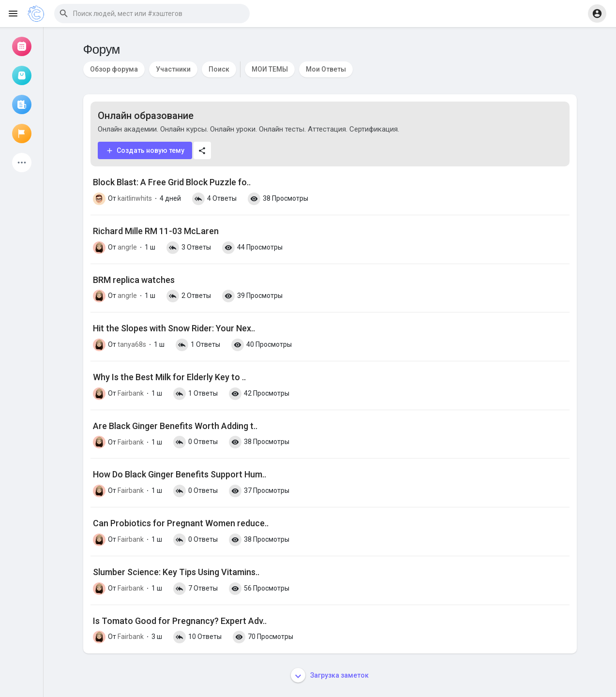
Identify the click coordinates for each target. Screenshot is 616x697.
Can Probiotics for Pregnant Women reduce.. (181, 523)
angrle (127, 247)
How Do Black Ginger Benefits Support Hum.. (180, 474)
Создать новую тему (145, 151)
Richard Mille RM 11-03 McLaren (156, 231)
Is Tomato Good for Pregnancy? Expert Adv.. (180, 621)
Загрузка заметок (330, 675)
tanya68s (132, 344)
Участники (173, 69)
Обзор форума (114, 69)
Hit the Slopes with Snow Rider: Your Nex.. (174, 328)
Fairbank (131, 393)
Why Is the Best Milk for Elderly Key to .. (169, 377)
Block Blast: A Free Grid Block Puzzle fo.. (172, 182)
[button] (152, 14)
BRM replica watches (134, 280)
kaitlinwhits (135, 198)
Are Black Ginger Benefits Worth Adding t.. (175, 426)
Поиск (219, 69)
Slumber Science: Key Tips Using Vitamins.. (176, 572)
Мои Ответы (326, 69)
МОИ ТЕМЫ (270, 69)
